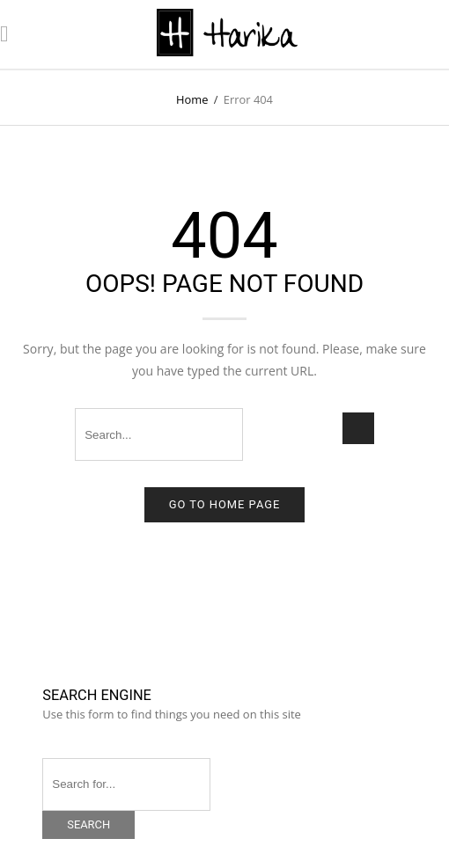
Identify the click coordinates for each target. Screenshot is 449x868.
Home (192, 99)
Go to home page (225, 504)
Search (88, 824)
